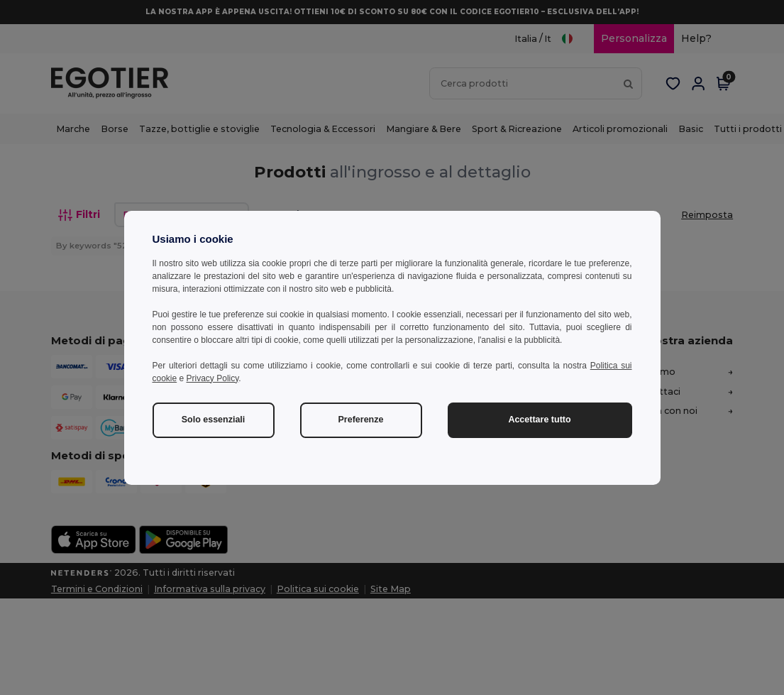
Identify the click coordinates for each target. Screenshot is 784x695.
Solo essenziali (214, 420)
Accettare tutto (539, 420)
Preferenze (361, 420)
